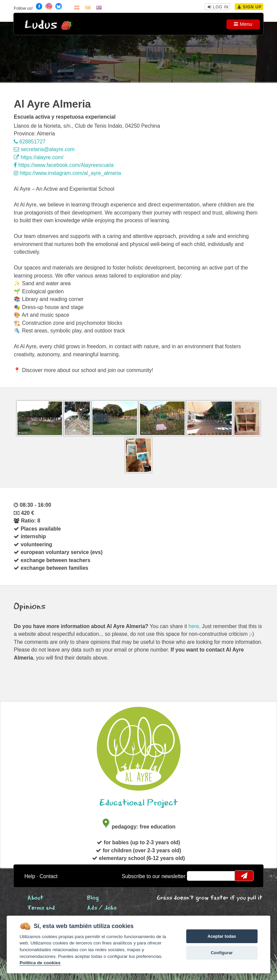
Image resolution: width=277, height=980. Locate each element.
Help (30, 876)
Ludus (41, 25)
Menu (243, 24)
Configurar (222, 953)
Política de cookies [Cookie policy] (40, 963)
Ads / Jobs (102, 908)
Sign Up (250, 7)
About (36, 898)
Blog (93, 898)
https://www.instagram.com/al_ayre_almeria (67, 173)
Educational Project (139, 803)
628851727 (30, 142)
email (196, 876)
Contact (49, 876)
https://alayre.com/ (39, 157)
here (194, 626)
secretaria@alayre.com (44, 149)
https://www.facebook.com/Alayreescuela (64, 165)
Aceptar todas (222, 936)
